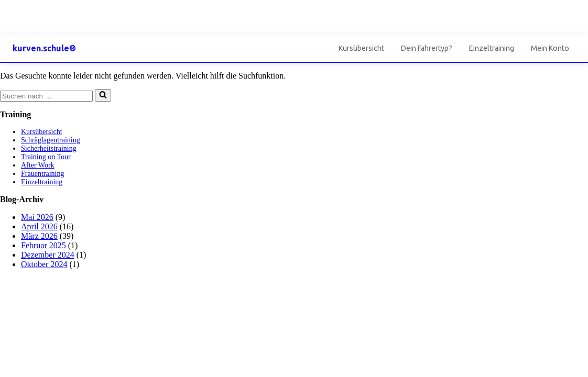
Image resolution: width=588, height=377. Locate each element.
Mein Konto (550, 48)
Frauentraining (42, 174)
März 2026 (39, 236)
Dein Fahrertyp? (427, 48)
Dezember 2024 (48, 255)
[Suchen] (46, 96)
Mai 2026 (37, 217)
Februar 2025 (43, 245)
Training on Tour (46, 157)
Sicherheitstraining (49, 148)
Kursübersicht (361, 48)
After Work (38, 165)
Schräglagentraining (51, 140)
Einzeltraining (492, 48)
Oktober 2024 (44, 264)
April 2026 (39, 226)
